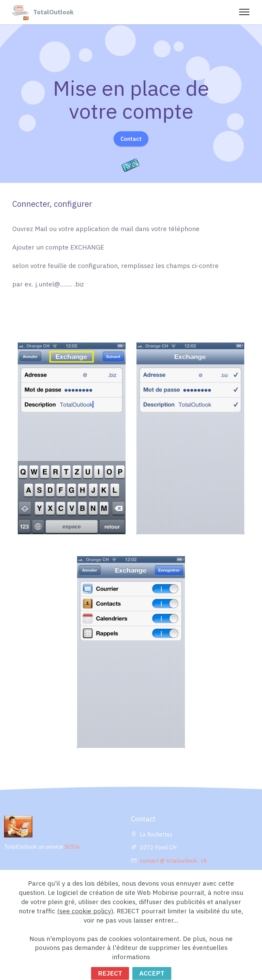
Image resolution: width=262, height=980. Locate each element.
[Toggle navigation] (244, 12)
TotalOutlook (53, 12)
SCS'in (72, 847)
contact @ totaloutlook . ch (174, 861)
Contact (131, 139)
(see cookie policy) (85, 923)
